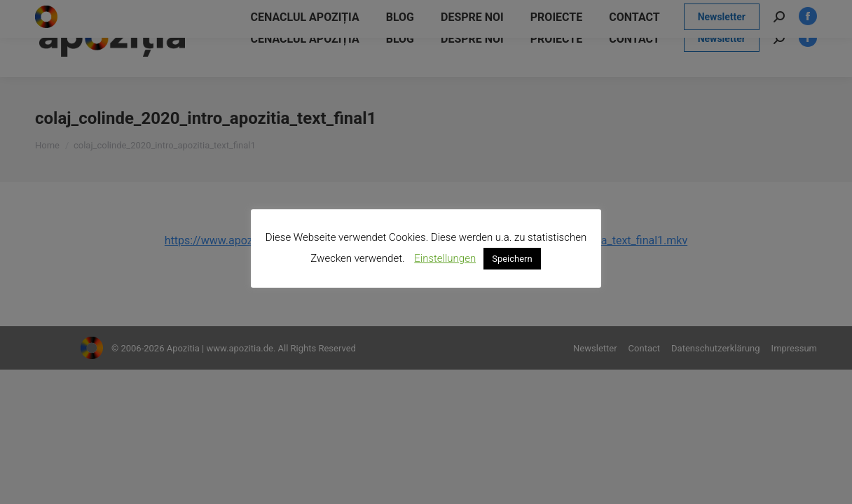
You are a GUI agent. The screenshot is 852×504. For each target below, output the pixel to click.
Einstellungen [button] (445, 258)
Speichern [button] (512, 259)
